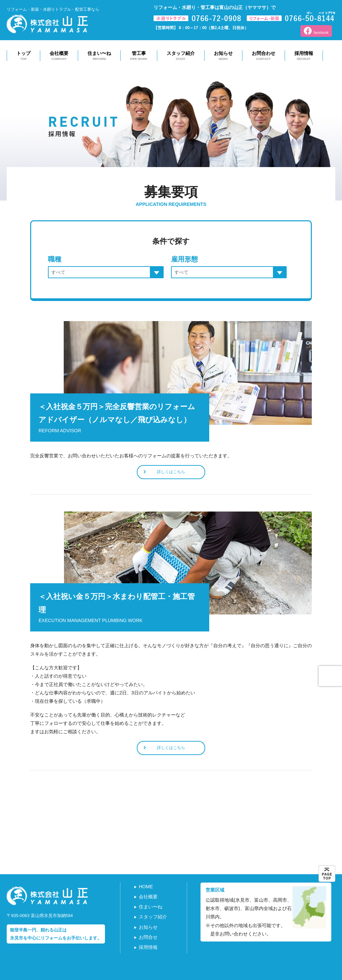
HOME (146, 887)
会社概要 (59, 56)
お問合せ (148, 937)
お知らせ (223, 56)
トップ (23, 56)
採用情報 (304, 56)
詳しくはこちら (164, 472)
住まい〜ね (99, 56)
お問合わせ (264, 56)
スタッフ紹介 (181, 56)
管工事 (139, 56)
